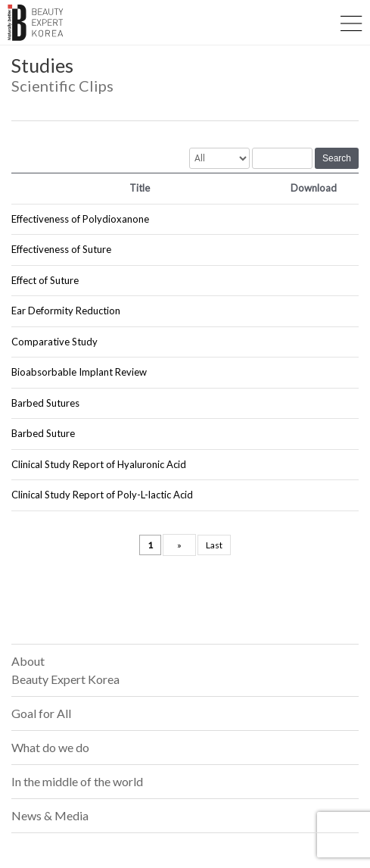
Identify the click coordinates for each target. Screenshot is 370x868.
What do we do (50, 747)
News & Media (50, 815)
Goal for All (41, 713)
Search (337, 158)
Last (214, 545)
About (65, 670)
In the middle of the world (77, 781)
